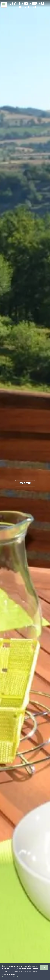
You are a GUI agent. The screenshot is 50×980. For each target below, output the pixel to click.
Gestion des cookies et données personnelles (18, 977)
